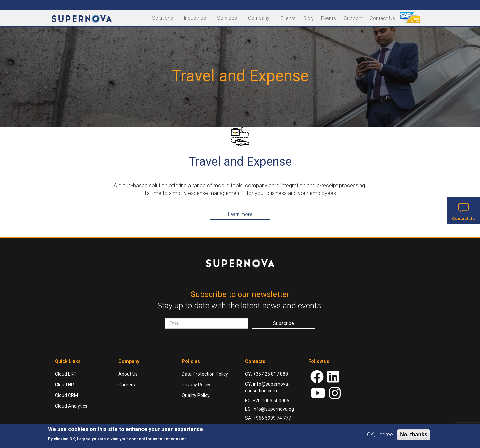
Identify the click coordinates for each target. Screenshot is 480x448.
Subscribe (283, 323)
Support (353, 18)
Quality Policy (196, 395)
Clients (288, 18)
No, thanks (414, 434)
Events (328, 18)
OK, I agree (380, 434)
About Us (128, 374)
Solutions (162, 18)
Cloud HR (64, 385)
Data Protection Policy (205, 374)
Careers (127, 385)
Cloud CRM (66, 395)
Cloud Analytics (71, 406)
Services (227, 18)
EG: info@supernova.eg (269, 409)
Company (259, 18)
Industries (195, 18)
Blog (308, 18)
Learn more (240, 214)
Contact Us (382, 18)
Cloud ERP (66, 374)
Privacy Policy (196, 385)
